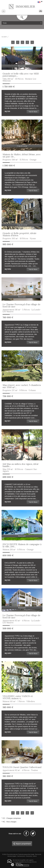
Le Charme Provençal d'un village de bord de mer (21, 306)
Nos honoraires (21, 856)
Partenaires (29, 856)
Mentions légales (12, 856)
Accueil (4, 37)
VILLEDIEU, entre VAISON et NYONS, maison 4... (18, 697)
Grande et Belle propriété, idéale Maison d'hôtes (20, 234)
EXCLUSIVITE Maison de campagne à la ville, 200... (22, 545)
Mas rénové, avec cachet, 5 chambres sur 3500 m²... (22, 386)
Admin (35, 856)
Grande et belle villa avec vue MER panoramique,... (21, 75)
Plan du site (38, 854)
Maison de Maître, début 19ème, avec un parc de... (22, 156)
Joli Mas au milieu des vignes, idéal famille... (20, 465)
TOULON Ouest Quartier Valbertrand (22, 767)
